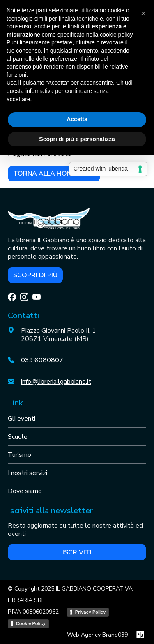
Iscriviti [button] (77, 552)
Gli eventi (22, 419)
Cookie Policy (31, 623)
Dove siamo (25, 491)
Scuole (18, 437)
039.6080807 (42, 360)
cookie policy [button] (116, 35)
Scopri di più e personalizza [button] (77, 139)
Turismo (20, 455)
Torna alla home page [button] (54, 174)
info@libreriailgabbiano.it (56, 382)
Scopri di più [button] (35, 275)
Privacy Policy (91, 612)
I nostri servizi (28, 473)
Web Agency (84, 635)
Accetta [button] (77, 119)
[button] (143, 13)
